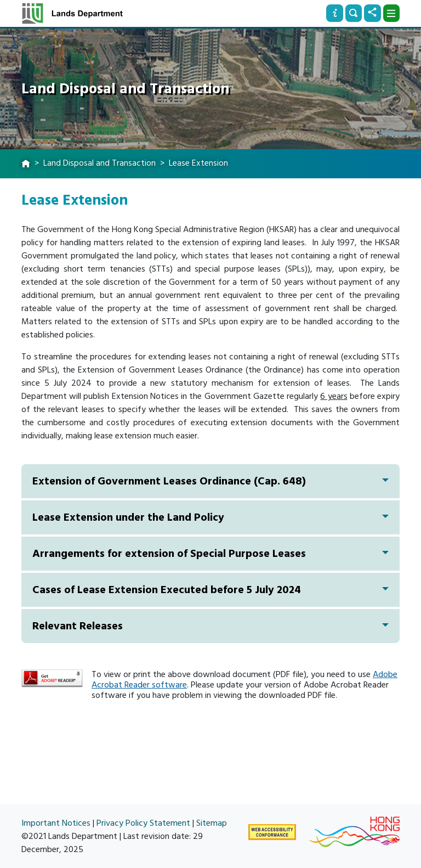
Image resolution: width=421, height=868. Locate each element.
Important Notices (56, 823)
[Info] (334, 13)
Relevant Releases (210, 626)
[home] (26, 164)
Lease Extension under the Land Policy (210, 517)
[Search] (354, 13)
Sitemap (212, 823)
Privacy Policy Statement (143, 823)
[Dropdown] (391, 13)
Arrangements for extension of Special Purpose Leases (210, 554)
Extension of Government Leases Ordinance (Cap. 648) (210, 481)
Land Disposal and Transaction (99, 163)
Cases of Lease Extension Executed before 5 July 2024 (210, 590)
